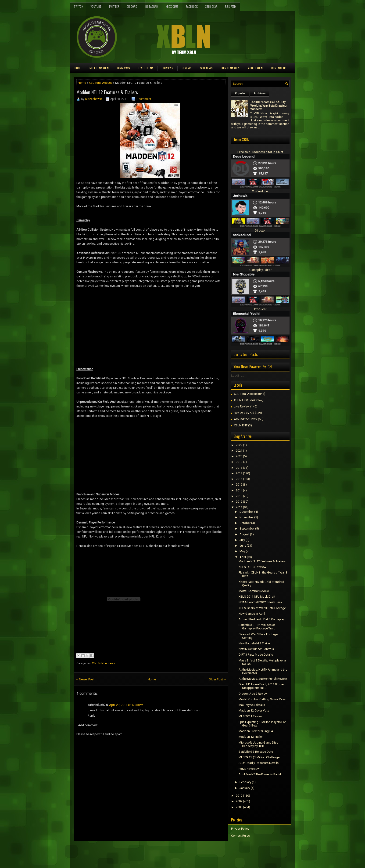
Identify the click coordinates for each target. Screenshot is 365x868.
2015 (239, 485)
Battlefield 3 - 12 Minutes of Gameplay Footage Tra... (257, 627)
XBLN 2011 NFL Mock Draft (257, 597)
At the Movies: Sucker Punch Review (263, 679)
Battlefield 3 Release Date (256, 752)
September (247, 528)
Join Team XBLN (230, 68)
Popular (240, 93)
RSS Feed (230, 6)
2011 (239, 507)
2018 (239, 468)
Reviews (187, 68)
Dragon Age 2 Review (253, 694)
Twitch (79, 6)
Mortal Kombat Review (254, 591)
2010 (239, 796)
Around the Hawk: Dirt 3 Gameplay (262, 619)
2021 (239, 451)
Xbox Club (172, 6)
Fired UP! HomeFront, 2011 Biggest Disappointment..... (262, 686)
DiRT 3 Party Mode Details (256, 655)
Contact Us (279, 68)
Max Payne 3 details (252, 705)
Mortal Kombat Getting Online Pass (262, 699)
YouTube (96, 6)
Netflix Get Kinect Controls (256, 649)
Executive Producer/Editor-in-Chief (260, 152)
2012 (239, 502)
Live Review (242, 406)
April (243, 557)
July (242, 540)
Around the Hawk (246, 419)
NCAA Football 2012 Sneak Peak (260, 602)
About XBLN (255, 68)
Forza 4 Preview (249, 769)
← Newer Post (85, 679)
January (245, 788)
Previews (167, 68)
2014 (239, 490)
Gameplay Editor (260, 270)
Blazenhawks (94, 99)
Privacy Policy (240, 829)
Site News (206, 68)
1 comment (144, 99)
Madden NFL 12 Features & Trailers (107, 92)
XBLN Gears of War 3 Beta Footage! (263, 608)
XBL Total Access (101, 83)
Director (260, 231)
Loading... (238, 376)
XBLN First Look (245, 400)
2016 (239, 479)
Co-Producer (260, 191)
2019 (239, 462)
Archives (260, 93)
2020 (239, 456)
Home (78, 68)
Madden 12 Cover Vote (254, 710)
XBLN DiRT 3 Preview (252, 567)
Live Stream (146, 68)
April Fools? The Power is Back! (260, 774)
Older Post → (218, 679)
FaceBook (192, 6)
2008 (239, 807)
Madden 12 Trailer (251, 737)
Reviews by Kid (244, 413)
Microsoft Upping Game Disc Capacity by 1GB (258, 744)
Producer (260, 309)
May (242, 551)
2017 (239, 473)
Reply (91, 716)
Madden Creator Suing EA (256, 731)
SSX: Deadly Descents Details (259, 763)
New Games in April (252, 614)
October (245, 523)
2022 (239, 445)
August (244, 534)
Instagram (151, 6)
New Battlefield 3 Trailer (254, 643)
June (243, 546)
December (247, 512)
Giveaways (124, 68)
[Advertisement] (129, 852)
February (245, 782)
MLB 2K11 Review (250, 716)
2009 (239, 801)
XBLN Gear (211, 6)
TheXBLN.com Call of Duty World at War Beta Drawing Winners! (268, 106)
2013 (239, 496)
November (247, 517)
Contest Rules (240, 836)
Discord (132, 6)
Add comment (88, 725)
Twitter (114, 6)
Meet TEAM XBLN (99, 68)
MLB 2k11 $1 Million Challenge (259, 757)
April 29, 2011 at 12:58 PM (126, 705)
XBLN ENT (241, 425)
